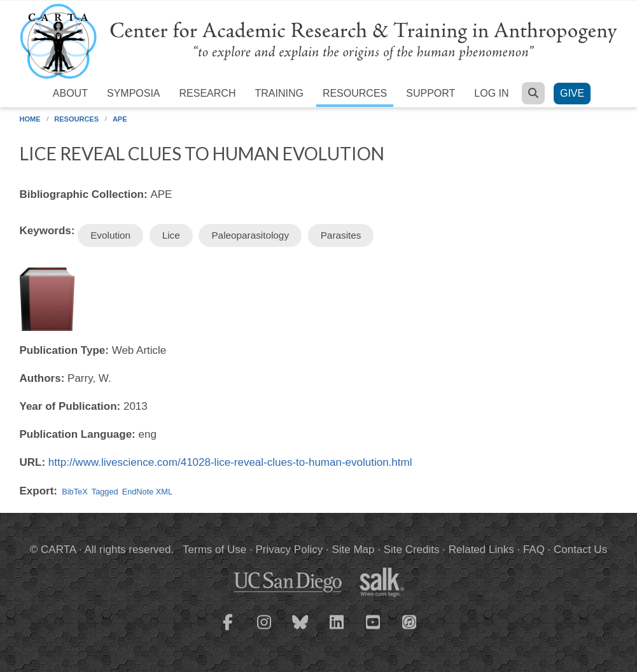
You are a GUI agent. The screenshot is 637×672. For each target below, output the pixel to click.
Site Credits (412, 549)
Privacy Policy (289, 549)
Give (572, 93)
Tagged (105, 492)
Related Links (481, 549)
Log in (491, 93)
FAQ (534, 549)
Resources (355, 93)
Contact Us (580, 549)
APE (120, 119)
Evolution (110, 235)
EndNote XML (147, 492)
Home (30, 119)
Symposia (134, 93)
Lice (171, 235)
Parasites (341, 235)
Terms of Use (214, 549)
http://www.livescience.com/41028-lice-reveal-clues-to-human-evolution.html (230, 462)
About (70, 93)
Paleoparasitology (250, 235)
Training (279, 93)
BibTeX (74, 492)
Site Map (353, 549)
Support (430, 93)
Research (208, 93)
